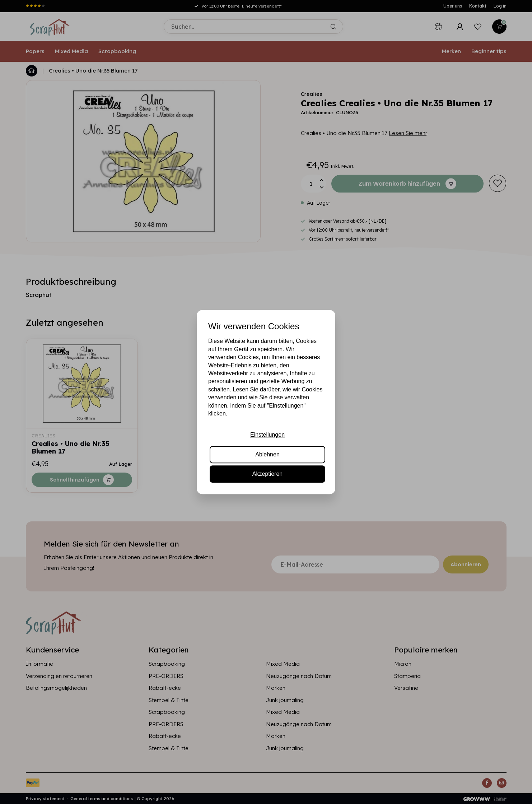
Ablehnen (267, 454)
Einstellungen (267, 435)
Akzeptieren (268, 474)
